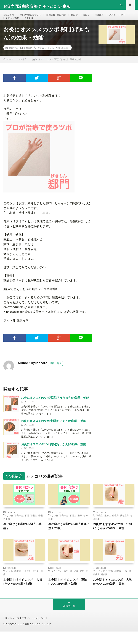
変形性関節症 (115, 582)
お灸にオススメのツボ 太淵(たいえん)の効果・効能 (54, 431)
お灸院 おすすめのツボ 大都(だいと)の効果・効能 (23, 594)
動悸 (80, 525)
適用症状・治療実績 (63, 18)
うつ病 (41, 58)
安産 (82, 582)
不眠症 (34, 525)
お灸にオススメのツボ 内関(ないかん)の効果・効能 (54, 454)
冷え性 (107, 525)
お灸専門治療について (34, 18)
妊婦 (76, 582)
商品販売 (111, 18)
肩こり (36, 582)
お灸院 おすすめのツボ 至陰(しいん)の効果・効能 (68, 594)
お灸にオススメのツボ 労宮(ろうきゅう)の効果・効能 (55, 408)
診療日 (96, 18)
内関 (58, 58)
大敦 (125, 582)
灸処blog (58, 24)
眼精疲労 (124, 525)
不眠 (27, 525)
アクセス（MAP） (16, 24)
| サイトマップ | (13, 631)
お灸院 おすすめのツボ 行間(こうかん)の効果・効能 (113, 537)
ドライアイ (102, 582)
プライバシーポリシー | (34, 631)
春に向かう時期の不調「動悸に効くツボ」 (68, 537)
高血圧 (65, 58)
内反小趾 (68, 582)
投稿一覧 (54, 373)
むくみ (10, 582)
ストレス (50, 58)
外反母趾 (27, 582)
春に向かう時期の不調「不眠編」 (23, 537)
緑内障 (104, 585)
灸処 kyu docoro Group (38, 636)
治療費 (83, 18)
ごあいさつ (10, 18)
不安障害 (19, 525)
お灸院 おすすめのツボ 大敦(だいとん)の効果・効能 (113, 594)
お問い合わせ (40, 24)
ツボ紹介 (28, 58)
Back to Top (69, 618)
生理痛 (115, 525)
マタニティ (57, 582)
